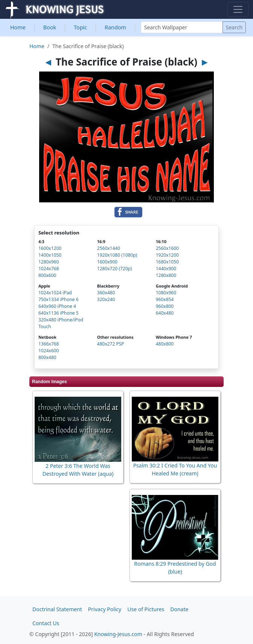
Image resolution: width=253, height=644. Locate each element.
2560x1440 (109, 248)
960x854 (165, 299)
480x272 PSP (111, 344)
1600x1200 (50, 248)
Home (18, 27)
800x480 (47, 357)
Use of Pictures (146, 609)
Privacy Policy (105, 609)
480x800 (165, 344)
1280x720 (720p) (115, 269)
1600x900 (107, 262)
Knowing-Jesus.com (118, 634)
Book (50, 27)
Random (115, 27)
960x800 (165, 306)
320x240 (106, 299)
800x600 (47, 275)
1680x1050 (167, 262)
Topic (80, 27)
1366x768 (49, 344)
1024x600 (49, 351)
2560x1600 (167, 248)
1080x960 (166, 293)
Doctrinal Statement (57, 609)
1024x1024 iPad (55, 293)
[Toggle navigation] (238, 9)
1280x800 (166, 275)
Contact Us (46, 623)
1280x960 (49, 262)
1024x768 (49, 269)
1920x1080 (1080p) (117, 255)
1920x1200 (167, 255)
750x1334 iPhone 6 (59, 299)
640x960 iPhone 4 (57, 306)
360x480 (106, 293)
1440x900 (166, 269)
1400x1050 (50, 255)
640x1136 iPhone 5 (59, 313)
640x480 (165, 313)
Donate (179, 609)
